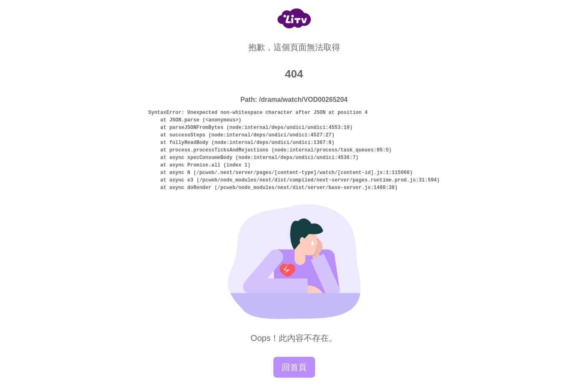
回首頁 (294, 367)
